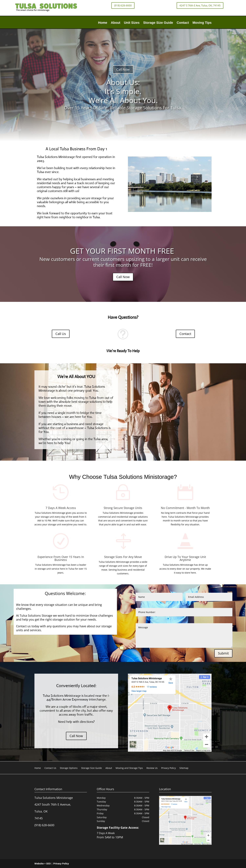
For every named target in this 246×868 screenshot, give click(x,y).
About (116, 23)
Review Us (152, 768)
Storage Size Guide (158, 23)
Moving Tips (202, 23)
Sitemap (184, 768)
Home (103, 23)
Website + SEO (43, 863)
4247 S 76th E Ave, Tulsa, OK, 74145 (200, 5)
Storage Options (69, 768)
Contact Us (50, 768)
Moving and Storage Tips (129, 768)
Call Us (61, 334)
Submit (223, 653)
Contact (183, 23)
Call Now (123, 69)
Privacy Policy (169, 768)
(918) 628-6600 (123, 5)
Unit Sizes (132, 23)
